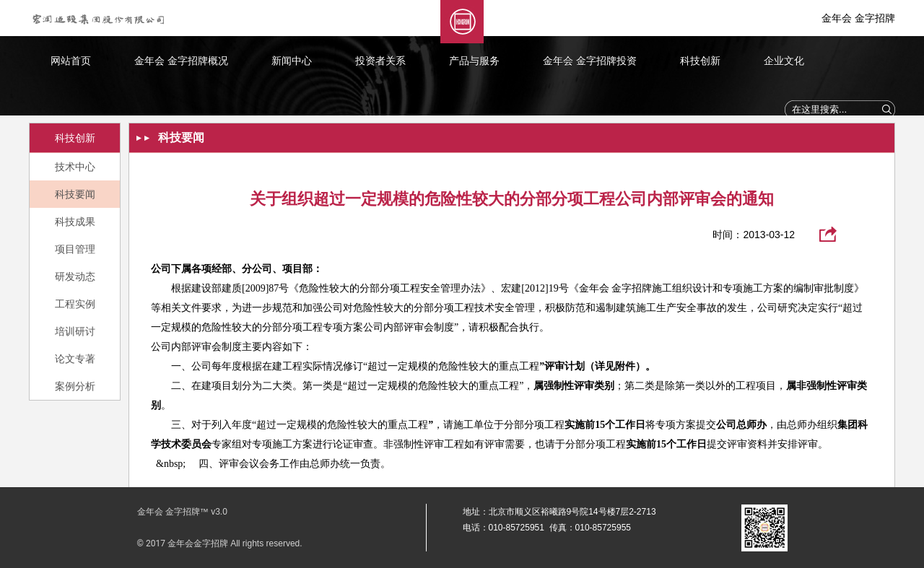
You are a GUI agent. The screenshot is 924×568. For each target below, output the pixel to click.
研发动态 (75, 276)
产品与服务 (474, 61)
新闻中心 (292, 61)
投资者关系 (380, 61)
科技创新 (700, 61)
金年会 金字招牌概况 (181, 61)
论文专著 (75, 359)
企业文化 (784, 61)
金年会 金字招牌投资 (590, 61)
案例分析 (75, 386)
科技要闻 (75, 194)
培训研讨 (75, 331)
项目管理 (75, 249)
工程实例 (75, 304)
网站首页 (71, 61)
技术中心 (75, 167)
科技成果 (75, 222)
